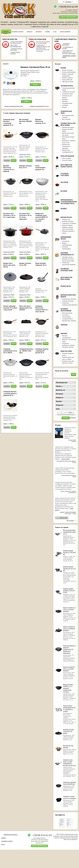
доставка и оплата (7, 841)
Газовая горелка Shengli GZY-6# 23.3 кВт (69, 568)
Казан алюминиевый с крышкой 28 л (41, 168)
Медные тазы (66, 220)
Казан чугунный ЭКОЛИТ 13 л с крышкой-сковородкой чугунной (68, 688)
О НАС (55, 31)
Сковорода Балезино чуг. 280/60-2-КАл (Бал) (26, 351)
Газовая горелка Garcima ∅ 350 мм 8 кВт (69, 552)
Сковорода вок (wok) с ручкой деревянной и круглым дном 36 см (70, 763)
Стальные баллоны (68, 301)
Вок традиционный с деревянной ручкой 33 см (69, 532)
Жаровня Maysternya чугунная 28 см (40, 121)
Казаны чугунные (67, 70)
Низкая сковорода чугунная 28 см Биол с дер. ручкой (10, 308)
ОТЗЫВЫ (47, 31)
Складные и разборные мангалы (68, 344)
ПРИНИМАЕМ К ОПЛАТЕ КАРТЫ (69, 56)
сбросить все (72, 418)
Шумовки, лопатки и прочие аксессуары (68, 260)
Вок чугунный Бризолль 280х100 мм (25, 121)
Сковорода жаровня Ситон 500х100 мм (69, 783)
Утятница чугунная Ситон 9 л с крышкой (70, 797)
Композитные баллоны (69, 299)
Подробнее (7, 160)
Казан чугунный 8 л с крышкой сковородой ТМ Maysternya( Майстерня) (70, 649)
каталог (3, 838)
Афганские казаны (68, 82)
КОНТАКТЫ (39, 31)
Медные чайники (67, 225)
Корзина (68, 2)
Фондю (64, 107)
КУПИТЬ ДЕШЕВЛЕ (65, 31)
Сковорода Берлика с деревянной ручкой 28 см (42, 351)
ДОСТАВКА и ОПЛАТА (17, 31)
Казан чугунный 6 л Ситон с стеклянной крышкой (69, 628)
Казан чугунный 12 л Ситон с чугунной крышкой (69, 609)
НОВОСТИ (29, 31)
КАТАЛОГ (6, 31)
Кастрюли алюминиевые (66, 248)
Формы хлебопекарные (67, 244)
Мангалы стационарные (66, 337)
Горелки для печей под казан (68, 134)
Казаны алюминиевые (69, 72)
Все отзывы (70, 521)
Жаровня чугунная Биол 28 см (26, 167)
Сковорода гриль (67, 94)
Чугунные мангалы (68, 347)
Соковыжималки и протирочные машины (69, 320)
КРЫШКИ (6, 64)
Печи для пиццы (67, 313)
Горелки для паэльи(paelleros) (67, 151)
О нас (3, 844)
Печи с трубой (67, 158)
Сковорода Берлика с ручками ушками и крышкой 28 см (10, 393)
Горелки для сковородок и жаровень (66, 146)
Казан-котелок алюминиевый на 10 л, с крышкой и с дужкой (69, 708)
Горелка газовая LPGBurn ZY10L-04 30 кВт (69, 590)
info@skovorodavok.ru (11, 835)
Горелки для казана (68, 127)
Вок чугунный (66, 119)
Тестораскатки (66, 317)
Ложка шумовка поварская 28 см (41, 264)
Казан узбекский (67, 80)
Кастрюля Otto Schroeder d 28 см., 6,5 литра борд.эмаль (26, 216)
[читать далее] (65, 459)
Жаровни (65, 101)
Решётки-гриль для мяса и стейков (68, 358)
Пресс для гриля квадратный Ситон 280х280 (26, 308)
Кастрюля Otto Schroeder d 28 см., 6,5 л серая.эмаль (9, 215)
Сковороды (66, 241)
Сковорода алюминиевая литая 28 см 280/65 (10, 351)
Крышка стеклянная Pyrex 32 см (39, 106)
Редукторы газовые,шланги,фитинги (70, 304)
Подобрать (66, 418)
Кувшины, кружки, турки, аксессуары (68, 228)
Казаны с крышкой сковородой (68, 75)
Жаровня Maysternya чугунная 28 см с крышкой (9, 169)
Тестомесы (65, 315)
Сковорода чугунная (69, 92)
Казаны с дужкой (67, 78)
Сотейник (65, 105)
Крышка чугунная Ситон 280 (25, 264)
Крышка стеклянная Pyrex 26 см (14, 106)
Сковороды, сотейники (69, 223)
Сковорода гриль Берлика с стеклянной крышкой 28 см (9, 122)
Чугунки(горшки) (67, 103)
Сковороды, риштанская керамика (69, 264)
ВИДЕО (5, 34)
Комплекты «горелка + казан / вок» (69, 142)
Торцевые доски (67, 257)
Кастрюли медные (68, 221)
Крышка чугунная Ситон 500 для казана (69, 731)
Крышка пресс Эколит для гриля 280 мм (9, 265)
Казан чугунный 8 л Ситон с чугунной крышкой (69, 669)
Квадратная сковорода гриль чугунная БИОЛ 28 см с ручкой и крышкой (41, 217)
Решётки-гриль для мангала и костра (68, 362)
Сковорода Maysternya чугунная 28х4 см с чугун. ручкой (42, 309)
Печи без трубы (67, 160)
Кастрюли (65, 99)
